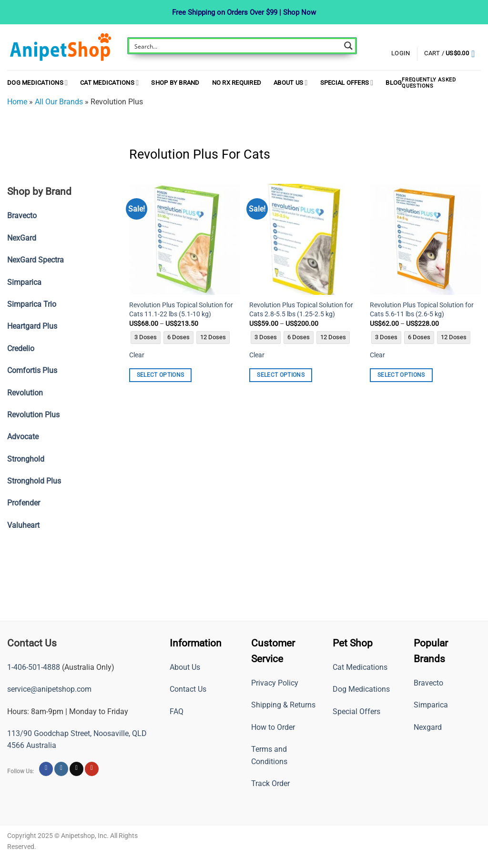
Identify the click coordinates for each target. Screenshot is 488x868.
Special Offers (347, 83)
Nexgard (428, 727)
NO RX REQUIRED (237, 83)
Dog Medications (37, 83)
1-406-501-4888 (34, 667)
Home (17, 102)
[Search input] (236, 46)
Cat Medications (109, 83)
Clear (137, 355)
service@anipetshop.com (49, 689)
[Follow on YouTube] (92, 769)
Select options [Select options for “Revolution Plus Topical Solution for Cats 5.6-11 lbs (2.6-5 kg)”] (401, 375)
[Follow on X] (76, 769)
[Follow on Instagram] (61, 769)
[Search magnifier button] (348, 46)
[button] (452, 54)
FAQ (177, 712)
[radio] (146, 338)
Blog (394, 83)
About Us (290, 83)
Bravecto (428, 683)
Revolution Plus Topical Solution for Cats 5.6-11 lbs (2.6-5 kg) (422, 310)
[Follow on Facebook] (46, 769)
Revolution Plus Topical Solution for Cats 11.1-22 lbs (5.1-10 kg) (181, 310)
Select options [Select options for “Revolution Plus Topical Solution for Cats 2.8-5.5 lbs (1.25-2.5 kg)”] (281, 375)
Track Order (270, 783)
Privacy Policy (275, 683)
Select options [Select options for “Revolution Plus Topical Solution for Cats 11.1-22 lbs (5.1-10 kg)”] (161, 375)
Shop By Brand (175, 83)
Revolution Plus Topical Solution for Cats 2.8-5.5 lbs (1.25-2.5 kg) (301, 310)
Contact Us (188, 689)
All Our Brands (59, 102)
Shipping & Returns (283, 705)
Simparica (431, 705)
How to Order (273, 727)
